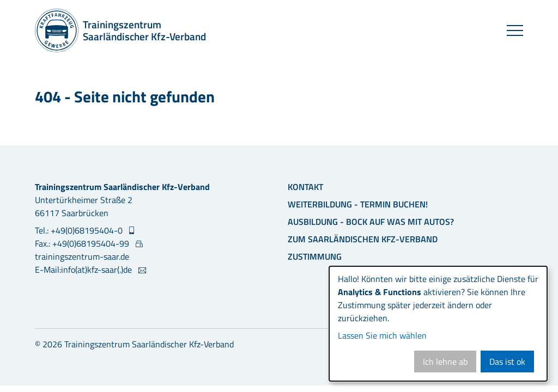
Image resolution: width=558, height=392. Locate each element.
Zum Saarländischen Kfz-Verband (363, 239)
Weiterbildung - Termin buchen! (358, 204)
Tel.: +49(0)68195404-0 (80, 230)
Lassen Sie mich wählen (382, 335)
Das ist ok (507, 362)
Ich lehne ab (445, 362)
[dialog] (438, 324)
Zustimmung (315, 256)
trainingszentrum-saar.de (82, 256)
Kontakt (305, 187)
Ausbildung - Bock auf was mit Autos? (371, 222)
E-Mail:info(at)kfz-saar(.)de (84, 269)
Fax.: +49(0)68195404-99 (83, 243)
